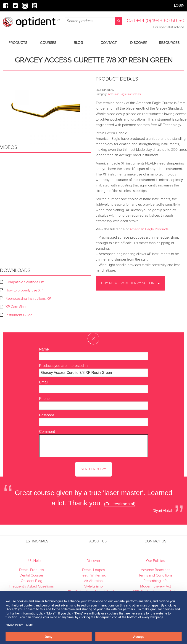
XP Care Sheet (17, 307)
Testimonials (36, 541)
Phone (44, 399)
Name (44, 349)
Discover (139, 43)
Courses (48, 43)
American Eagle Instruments (124, 94)
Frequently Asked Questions (32, 586)
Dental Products (32, 570)
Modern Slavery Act (155, 586)
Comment (47, 432)
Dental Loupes (93, 570)
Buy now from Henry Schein (128, 283)
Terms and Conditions (155, 575)
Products (18, 43)
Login (179, 5)
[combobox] (93, 21)
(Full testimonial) (120, 504)
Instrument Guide (19, 315)
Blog (78, 43)
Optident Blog (32, 581)
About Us (98, 541)
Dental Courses (32, 575)
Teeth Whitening (93, 575)
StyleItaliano (93, 586)
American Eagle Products (149, 229)
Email (44, 382)
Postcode (47, 415)
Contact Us (155, 541)
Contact (109, 43)
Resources (169, 43)
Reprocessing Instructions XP (28, 299)
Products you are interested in (63, 366)
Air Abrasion (93, 581)
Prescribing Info (155, 581)
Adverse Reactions (155, 570)
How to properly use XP (24, 290)
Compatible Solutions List (25, 282)
